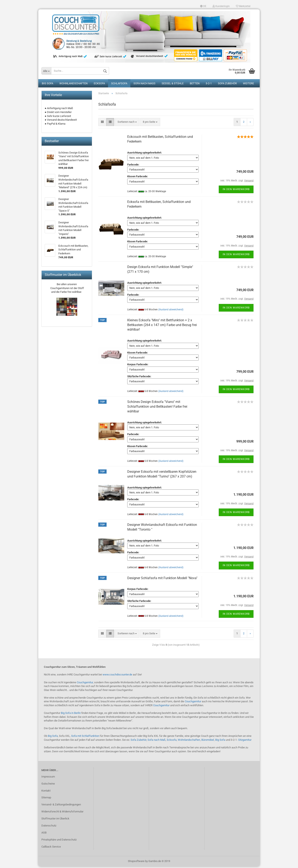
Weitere (248, 85)
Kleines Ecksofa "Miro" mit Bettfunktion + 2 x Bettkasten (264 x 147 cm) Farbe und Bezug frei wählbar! (162, 326)
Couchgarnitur (85, 684)
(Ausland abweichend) (171, 311)
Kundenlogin (221, 6)
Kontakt (46, 792)
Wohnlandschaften (73, 85)
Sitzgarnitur (245, 741)
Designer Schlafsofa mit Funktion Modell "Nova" (162, 579)
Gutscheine (48, 785)
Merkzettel (243, 6)
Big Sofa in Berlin (71, 714)
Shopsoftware (136, 863)
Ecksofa (99, 85)
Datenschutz (49, 827)
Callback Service (51, 848)
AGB (44, 834)
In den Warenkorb (236, 191)
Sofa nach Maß (144, 85)
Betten (195, 85)
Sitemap (46, 799)
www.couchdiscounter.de (117, 676)
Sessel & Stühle (173, 85)
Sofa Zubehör (227, 85)
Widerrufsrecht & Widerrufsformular (62, 813)
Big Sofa (47, 85)
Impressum (48, 778)
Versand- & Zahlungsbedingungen (61, 806)
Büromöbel (208, 741)
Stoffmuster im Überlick (55, 820)
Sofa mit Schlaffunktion (85, 738)
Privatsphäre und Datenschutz (59, 841)
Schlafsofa (119, 85)
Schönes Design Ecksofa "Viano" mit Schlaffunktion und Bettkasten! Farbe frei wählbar (157, 408)
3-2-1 (209, 85)
